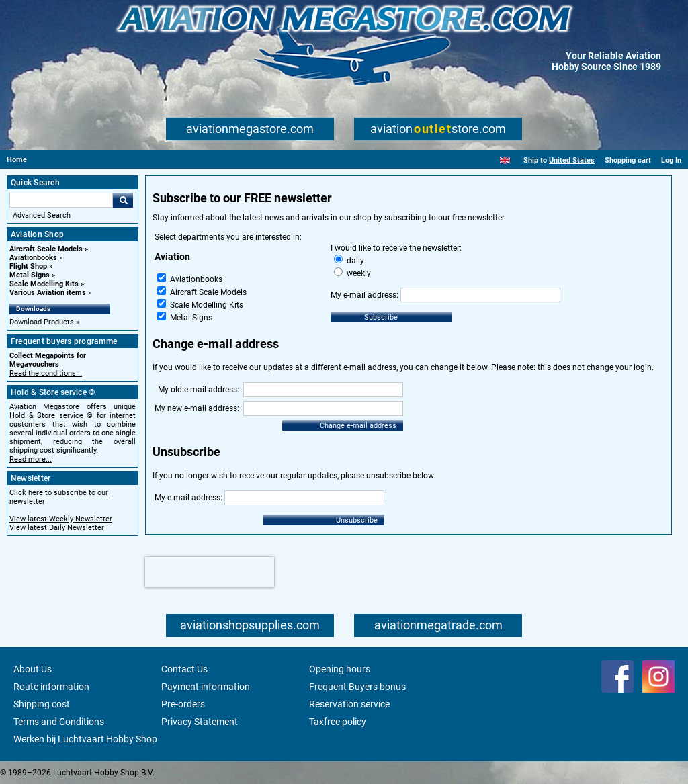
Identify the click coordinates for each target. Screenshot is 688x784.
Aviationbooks (33, 258)
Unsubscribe (357, 520)
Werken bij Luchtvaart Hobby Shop (85, 739)
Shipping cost (42, 704)
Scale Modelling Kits (44, 284)
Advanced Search (42, 215)
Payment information (206, 687)
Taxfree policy (338, 722)
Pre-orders (183, 704)
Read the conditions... (46, 373)
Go (123, 200)
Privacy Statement (200, 722)
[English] (505, 160)
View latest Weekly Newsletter (61, 519)
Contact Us (184, 669)
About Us (33, 669)
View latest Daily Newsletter (57, 528)
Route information (51, 687)
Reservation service (349, 704)
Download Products (42, 322)
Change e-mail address (358, 426)
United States (572, 160)
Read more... (31, 459)
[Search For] (61, 200)
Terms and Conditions (59, 722)
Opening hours (340, 669)
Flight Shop (28, 266)
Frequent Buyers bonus (357, 687)
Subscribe (381, 317)
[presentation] (210, 572)
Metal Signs (30, 275)
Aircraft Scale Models (46, 249)
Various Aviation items (48, 293)
